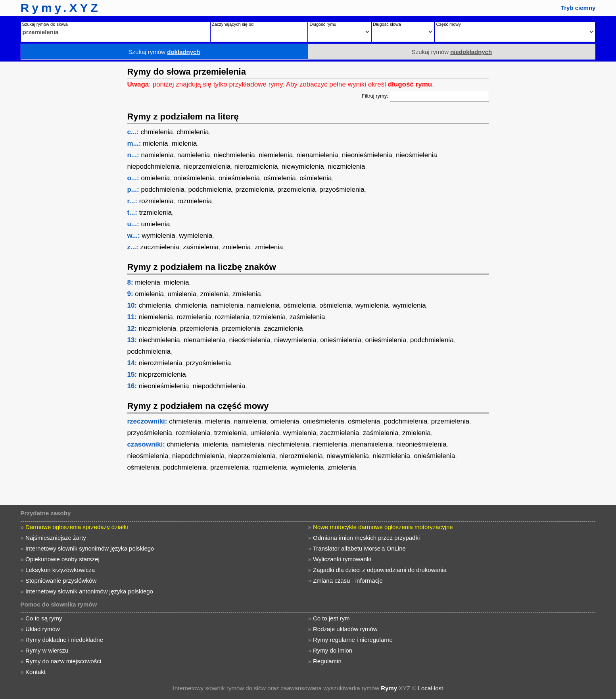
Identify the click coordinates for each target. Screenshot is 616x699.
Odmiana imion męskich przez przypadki (366, 538)
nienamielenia (318, 155)
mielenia (155, 143)
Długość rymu (323, 24)
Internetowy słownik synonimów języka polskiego (90, 548)
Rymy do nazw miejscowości (63, 661)
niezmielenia (346, 167)
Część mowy (448, 24)
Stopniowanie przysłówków (61, 581)
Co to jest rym (331, 618)
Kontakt (36, 672)
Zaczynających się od (233, 24)
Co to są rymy (44, 618)
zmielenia (236, 247)
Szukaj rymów (164, 52)
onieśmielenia (194, 178)
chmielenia (156, 132)
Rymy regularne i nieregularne (353, 640)
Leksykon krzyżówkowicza (60, 570)
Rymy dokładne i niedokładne (64, 640)
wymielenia (159, 236)
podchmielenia (163, 190)
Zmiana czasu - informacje (348, 581)
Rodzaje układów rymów (345, 629)
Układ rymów (43, 629)
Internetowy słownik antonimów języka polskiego (89, 591)
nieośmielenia (416, 155)
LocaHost (431, 688)
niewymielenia (303, 167)
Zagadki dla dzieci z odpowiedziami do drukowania (380, 570)
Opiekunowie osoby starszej (62, 559)
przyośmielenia (342, 190)
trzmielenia (155, 213)
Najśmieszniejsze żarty (56, 538)
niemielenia (276, 155)
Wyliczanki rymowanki (342, 559)
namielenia (157, 155)
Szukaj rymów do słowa (45, 24)
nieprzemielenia (207, 167)
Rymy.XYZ (61, 8)
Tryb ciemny (578, 8)
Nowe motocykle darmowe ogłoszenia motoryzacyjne (383, 527)
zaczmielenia (160, 247)
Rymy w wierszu (47, 650)
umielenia (155, 224)
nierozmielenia (256, 167)
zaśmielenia (201, 247)
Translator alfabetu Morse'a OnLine (359, 548)
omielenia (155, 178)
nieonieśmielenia (367, 155)
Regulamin (327, 661)
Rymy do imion (333, 650)
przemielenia (255, 190)
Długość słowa (387, 24)
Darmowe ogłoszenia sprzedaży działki (77, 527)
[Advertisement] (61, 181)
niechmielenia (234, 155)
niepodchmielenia (153, 167)
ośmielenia (279, 178)
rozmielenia (156, 201)
